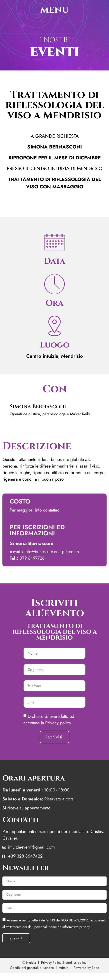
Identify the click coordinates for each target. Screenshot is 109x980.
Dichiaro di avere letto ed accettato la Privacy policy (49, 720)
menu (55, 10)
